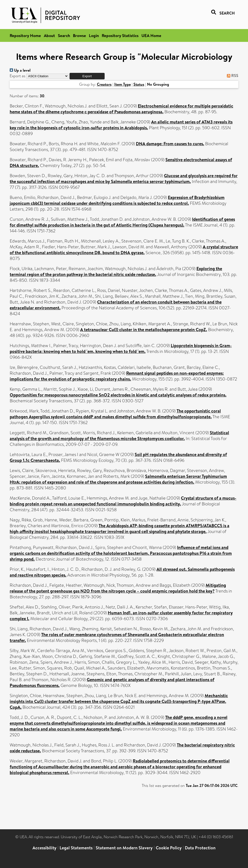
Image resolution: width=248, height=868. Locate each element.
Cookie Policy (169, 848)
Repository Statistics (120, 35)
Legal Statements (76, 848)
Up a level (20, 70)
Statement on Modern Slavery (124, 848)
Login (94, 35)
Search (64, 35)
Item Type (123, 84)
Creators (104, 84)
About (49, 35)
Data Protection (200, 848)
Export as (18, 76)
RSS (232, 76)
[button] (87, 76)
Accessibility (44, 848)
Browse (79, 35)
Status (139, 84)
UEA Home (151, 35)
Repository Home (25, 35)
